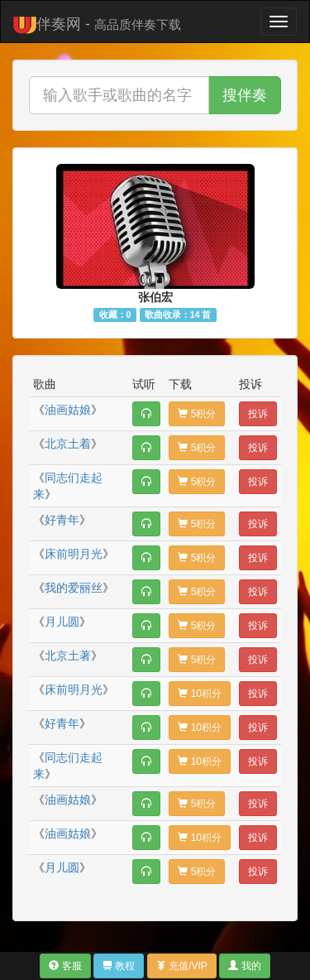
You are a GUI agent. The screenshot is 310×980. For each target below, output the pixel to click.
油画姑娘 (68, 410)
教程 (119, 966)
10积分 (200, 694)
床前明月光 (74, 554)
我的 (244, 966)
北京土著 (68, 656)
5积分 (197, 414)
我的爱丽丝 (74, 588)
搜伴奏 (245, 95)
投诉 (258, 414)
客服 (65, 966)
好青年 (62, 520)
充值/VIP (182, 966)
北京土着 (68, 444)
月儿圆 (62, 622)
